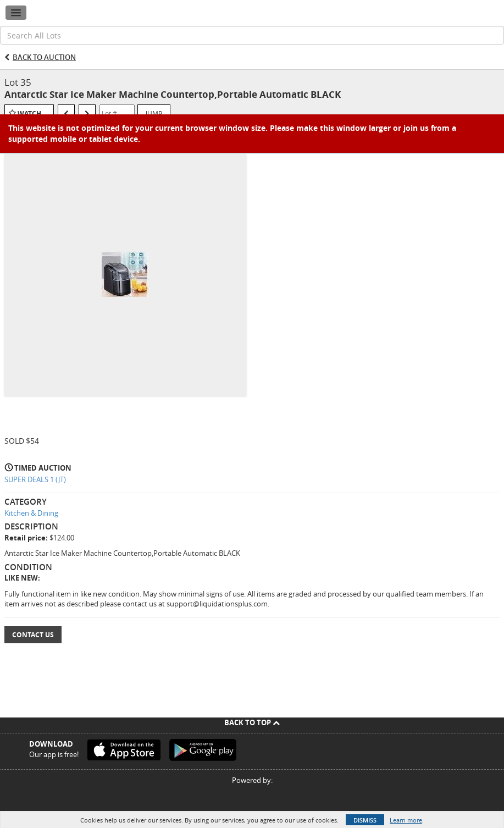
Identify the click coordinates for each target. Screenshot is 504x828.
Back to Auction (44, 57)
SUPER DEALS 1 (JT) (35, 479)
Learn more (406, 820)
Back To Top (252, 722)
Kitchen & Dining (31, 513)
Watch (29, 114)
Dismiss (365, 820)
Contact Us (33, 635)
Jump (154, 113)
